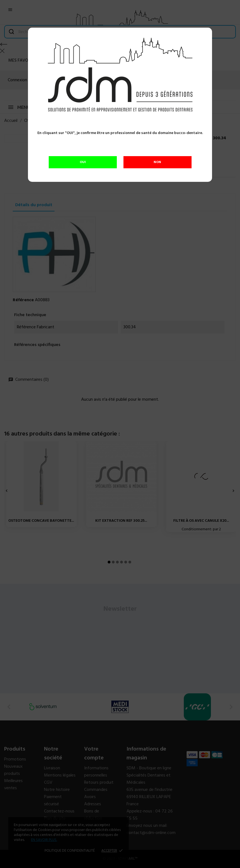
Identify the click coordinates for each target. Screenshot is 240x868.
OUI (83, 162)
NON (157, 162)
